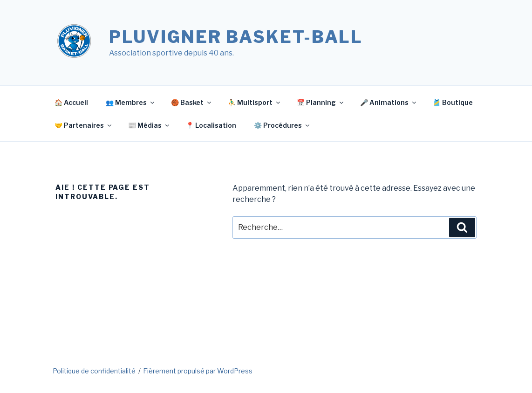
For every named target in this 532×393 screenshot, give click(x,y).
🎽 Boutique (453, 102)
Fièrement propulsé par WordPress (198, 371)
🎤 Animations (389, 102)
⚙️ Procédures (282, 125)
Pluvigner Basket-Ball (236, 37)
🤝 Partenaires (84, 125)
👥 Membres (131, 102)
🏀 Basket (192, 102)
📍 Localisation (211, 125)
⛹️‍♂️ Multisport (255, 102)
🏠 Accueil (71, 102)
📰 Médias (149, 125)
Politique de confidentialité (94, 371)
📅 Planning (321, 102)
